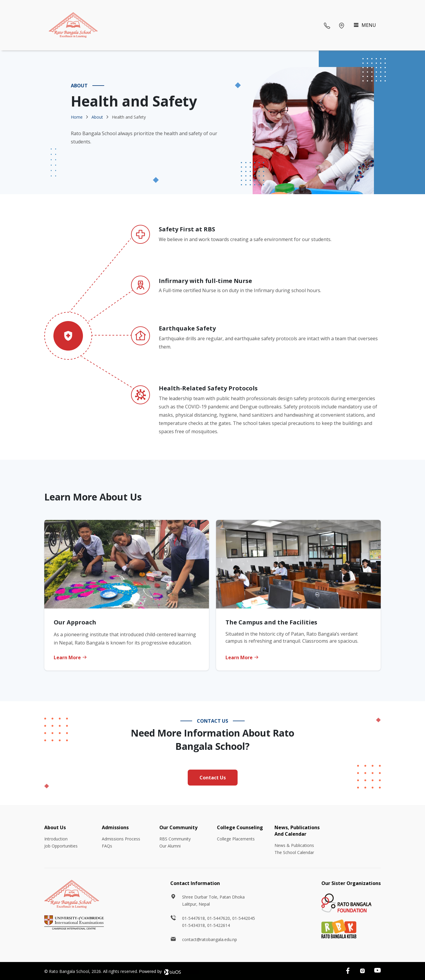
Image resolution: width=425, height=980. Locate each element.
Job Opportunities (61, 846)
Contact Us (213, 778)
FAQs (107, 846)
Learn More (70, 657)
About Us (55, 827)
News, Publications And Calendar (297, 831)
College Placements (236, 839)
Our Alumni (170, 846)
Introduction (56, 839)
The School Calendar (294, 852)
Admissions (115, 827)
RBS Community (175, 839)
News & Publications (294, 845)
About (97, 117)
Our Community (178, 827)
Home (77, 117)
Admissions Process (121, 839)
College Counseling (240, 827)
